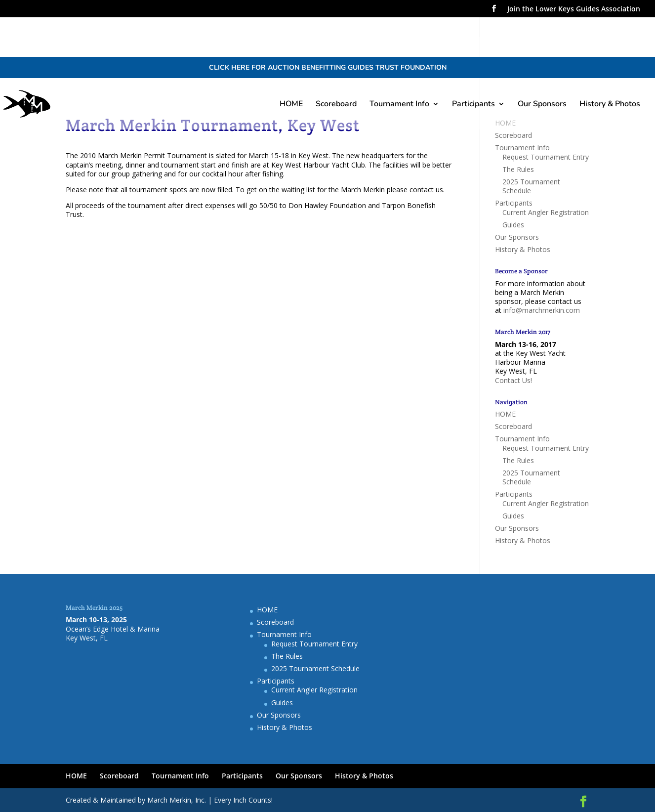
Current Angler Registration (546, 212)
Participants (473, 105)
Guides (513, 225)
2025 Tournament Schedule (531, 186)
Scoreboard (336, 105)
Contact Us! (513, 380)
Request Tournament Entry (546, 157)
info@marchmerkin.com (542, 310)
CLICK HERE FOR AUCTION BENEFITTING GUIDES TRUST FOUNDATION (328, 67)
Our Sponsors (542, 105)
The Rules (518, 169)
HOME (291, 105)
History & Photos (610, 105)
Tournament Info (399, 105)
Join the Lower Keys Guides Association (574, 9)
